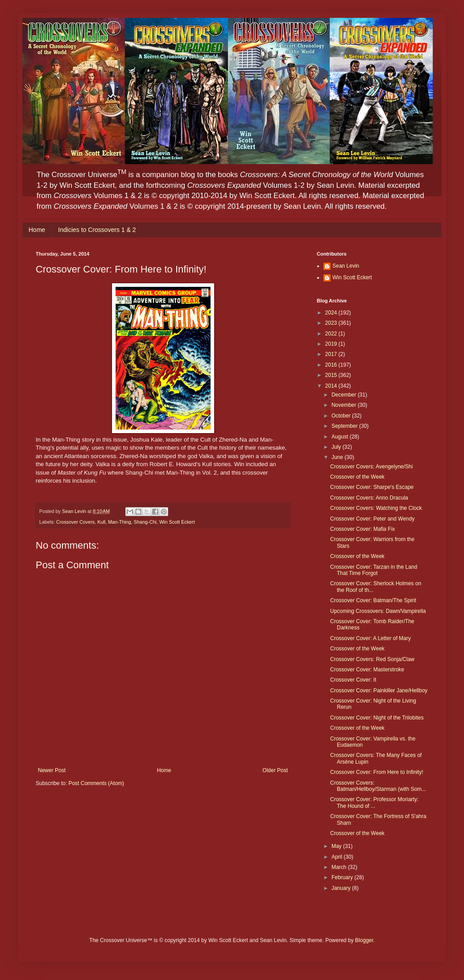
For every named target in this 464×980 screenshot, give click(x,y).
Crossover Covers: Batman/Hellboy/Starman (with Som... (378, 786)
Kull (101, 522)
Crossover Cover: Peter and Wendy (372, 519)
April (338, 857)
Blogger (364, 940)
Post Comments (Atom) (96, 783)
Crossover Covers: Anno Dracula (369, 498)
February (343, 877)
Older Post (275, 770)
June (338, 457)
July (337, 447)
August (341, 437)
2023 (332, 323)
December (345, 395)
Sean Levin (346, 266)
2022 (332, 334)
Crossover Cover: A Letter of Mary (371, 638)
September (345, 426)
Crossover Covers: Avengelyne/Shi (371, 467)
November (345, 405)
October (342, 416)
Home (37, 230)
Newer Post (52, 770)
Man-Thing (120, 522)
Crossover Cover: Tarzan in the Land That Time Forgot (374, 570)
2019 (332, 344)
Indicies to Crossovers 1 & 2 (97, 230)
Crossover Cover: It (353, 680)
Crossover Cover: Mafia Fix (362, 529)
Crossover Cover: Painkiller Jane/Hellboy (379, 691)
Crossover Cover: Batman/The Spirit (373, 600)
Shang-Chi (145, 522)
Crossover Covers (75, 522)
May (337, 846)
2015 (332, 375)
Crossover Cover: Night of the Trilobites (377, 718)
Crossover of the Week (357, 477)
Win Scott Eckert (177, 522)
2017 (332, 354)
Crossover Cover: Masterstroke (367, 670)
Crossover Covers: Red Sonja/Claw (372, 659)
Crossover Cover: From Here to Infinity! (377, 772)
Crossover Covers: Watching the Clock (376, 508)
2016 (332, 365)
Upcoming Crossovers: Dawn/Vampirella (378, 611)
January (342, 888)
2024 (332, 313)
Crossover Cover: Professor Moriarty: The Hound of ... (374, 802)
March (340, 867)
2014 (332, 386)
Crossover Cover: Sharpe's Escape (372, 487)
